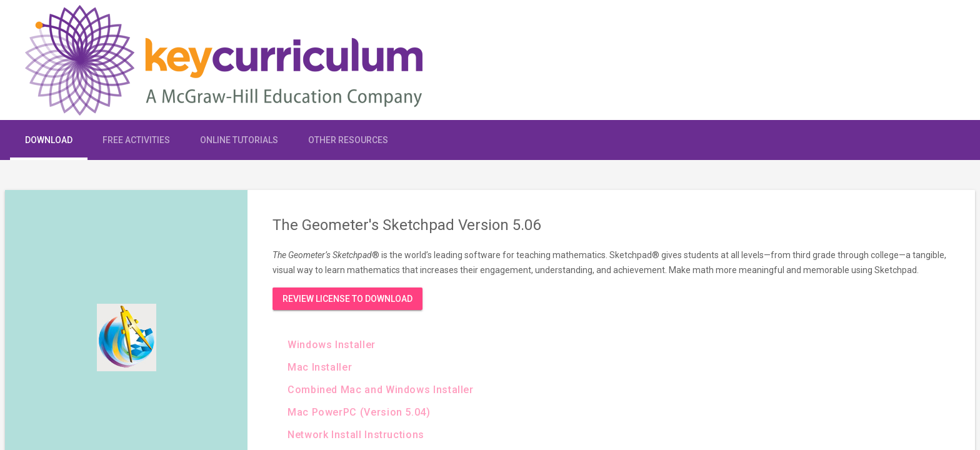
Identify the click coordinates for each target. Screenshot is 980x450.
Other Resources (348, 140)
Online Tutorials (239, 140)
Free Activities (136, 140)
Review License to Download (347, 299)
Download (49, 140)
